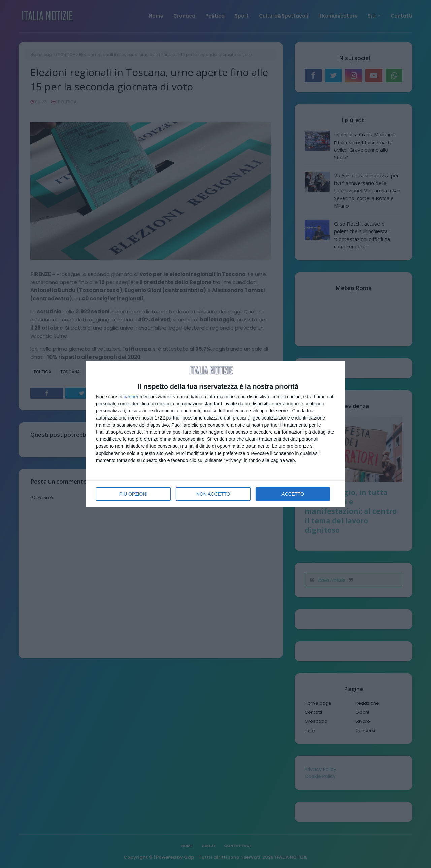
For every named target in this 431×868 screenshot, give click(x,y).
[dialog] (215, 434)
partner (131, 397)
